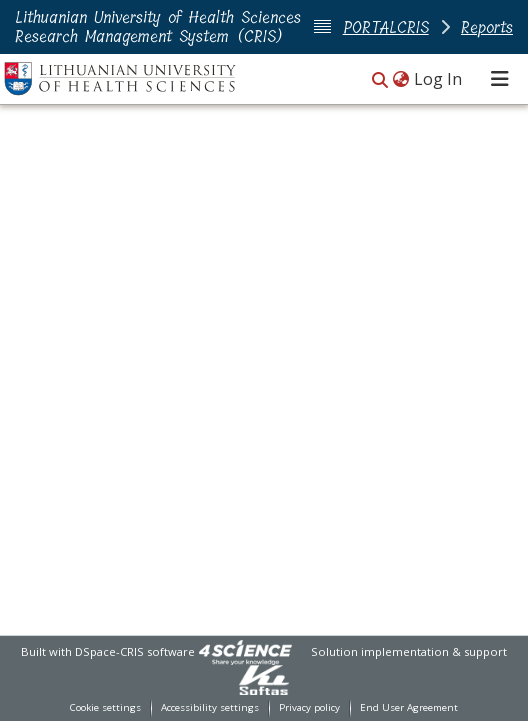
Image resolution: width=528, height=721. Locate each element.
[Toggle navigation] (500, 79)
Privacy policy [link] (309, 707)
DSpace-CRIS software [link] (135, 651)
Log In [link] (439, 79)
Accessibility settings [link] (210, 707)
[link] (245, 651)
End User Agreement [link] (409, 707)
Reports (487, 27)
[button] (380, 80)
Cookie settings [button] (105, 707)
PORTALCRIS (386, 27)
